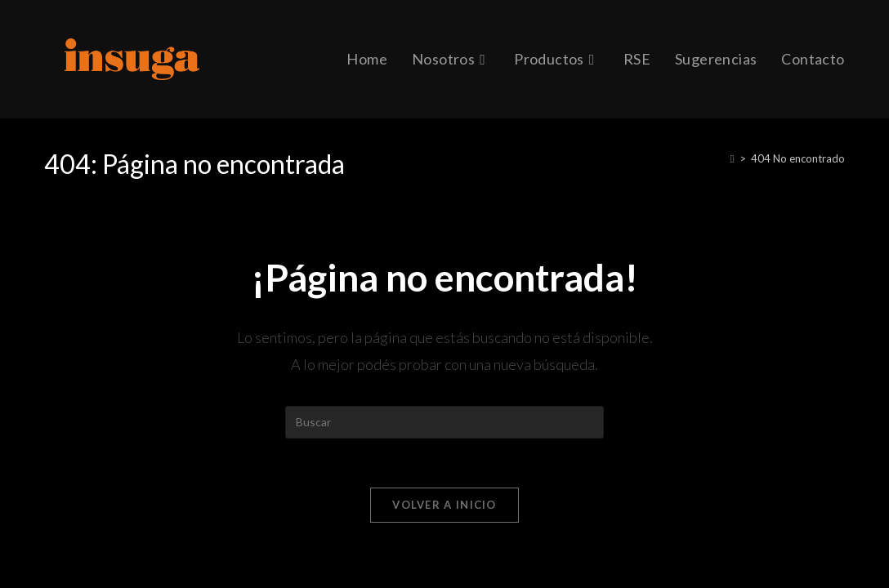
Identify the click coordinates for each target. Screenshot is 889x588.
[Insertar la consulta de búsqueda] (444, 422)
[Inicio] (733, 158)
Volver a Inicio (444, 505)
